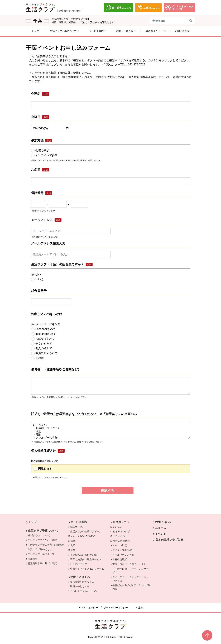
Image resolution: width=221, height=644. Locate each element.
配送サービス (77, 527)
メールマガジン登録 (123, 555)
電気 (74, 541)
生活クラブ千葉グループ (41, 554)
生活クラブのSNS (122, 550)
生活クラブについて (40, 535)
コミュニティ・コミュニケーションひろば (131, 579)
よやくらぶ (120, 536)
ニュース (161, 528)
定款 (141, 608)
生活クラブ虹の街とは (40, 549)
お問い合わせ (163, 522)
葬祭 (74, 550)
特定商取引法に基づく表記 (42, 563)
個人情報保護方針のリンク (45, 461)
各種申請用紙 (120, 559)
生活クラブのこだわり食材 (42, 540)
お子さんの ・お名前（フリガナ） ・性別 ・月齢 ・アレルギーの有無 (110, 430)
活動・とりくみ (80, 577)
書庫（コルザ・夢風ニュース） (129, 564)
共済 (74, 545)
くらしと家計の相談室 (84, 536)
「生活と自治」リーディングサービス (131, 571)
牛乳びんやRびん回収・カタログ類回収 (131, 587)
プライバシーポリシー (116, 608)
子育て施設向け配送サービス (86, 559)
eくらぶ (118, 527)
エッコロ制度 (120, 545)
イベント (161, 534)
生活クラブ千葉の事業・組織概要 (46, 545)
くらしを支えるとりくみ (83, 591)
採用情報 (33, 559)
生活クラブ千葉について (43, 531)
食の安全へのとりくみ (82, 582)
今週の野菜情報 (122, 541)
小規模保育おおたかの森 (83, 555)
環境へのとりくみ (80, 586)
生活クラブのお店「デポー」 (86, 531)
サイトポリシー (89, 608)
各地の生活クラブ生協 (169, 540)
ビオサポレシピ (122, 531)
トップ (32, 522)
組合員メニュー (122, 522)
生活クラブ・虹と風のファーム (87, 569)
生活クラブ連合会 (71, 11)
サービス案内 (79, 522)
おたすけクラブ (79, 564)
